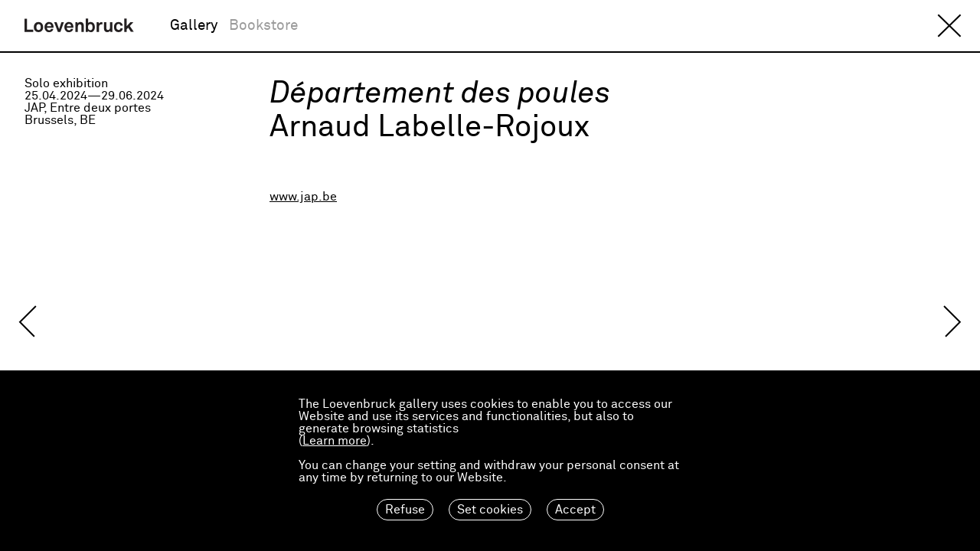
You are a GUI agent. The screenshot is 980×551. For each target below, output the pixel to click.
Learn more (335, 441)
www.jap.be (303, 197)
